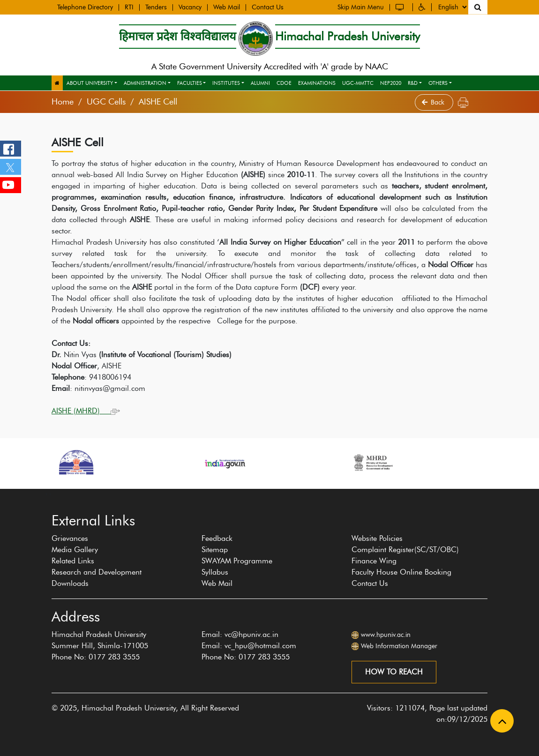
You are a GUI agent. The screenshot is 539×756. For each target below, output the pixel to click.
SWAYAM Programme (237, 561)
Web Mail (227, 7)
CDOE (284, 83)
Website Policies (377, 538)
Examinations (317, 83)
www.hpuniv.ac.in (386, 635)
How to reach (394, 672)
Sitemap (215, 550)
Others (438, 83)
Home (63, 102)
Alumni (260, 83)
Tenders (156, 7)
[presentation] (46, 494)
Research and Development (97, 572)
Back (434, 102)
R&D (413, 83)
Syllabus (215, 572)
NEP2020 (391, 83)
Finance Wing (374, 561)
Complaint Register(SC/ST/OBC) (405, 550)
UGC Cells (106, 102)
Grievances (70, 538)
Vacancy (190, 7)
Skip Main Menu (361, 7)
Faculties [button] (190, 83)
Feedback (217, 538)
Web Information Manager (399, 646)
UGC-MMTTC (358, 83)
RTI (129, 7)
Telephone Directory (85, 7)
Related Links (73, 561)
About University (90, 83)
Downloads (70, 583)
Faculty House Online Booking (401, 572)
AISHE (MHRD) (86, 411)
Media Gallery (75, 550)
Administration (145, 83)
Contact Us (268, 7)
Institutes (226, 83)
